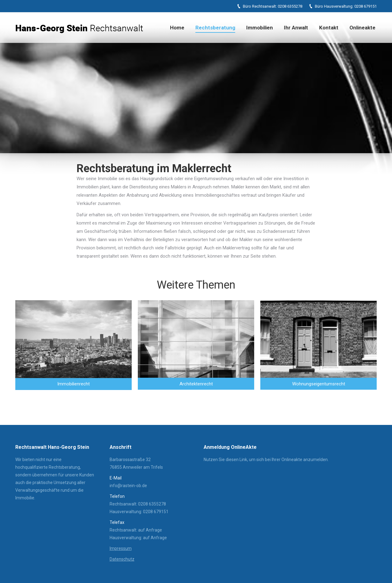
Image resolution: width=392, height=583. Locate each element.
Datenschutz (122, 559)
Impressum (121, 548)
